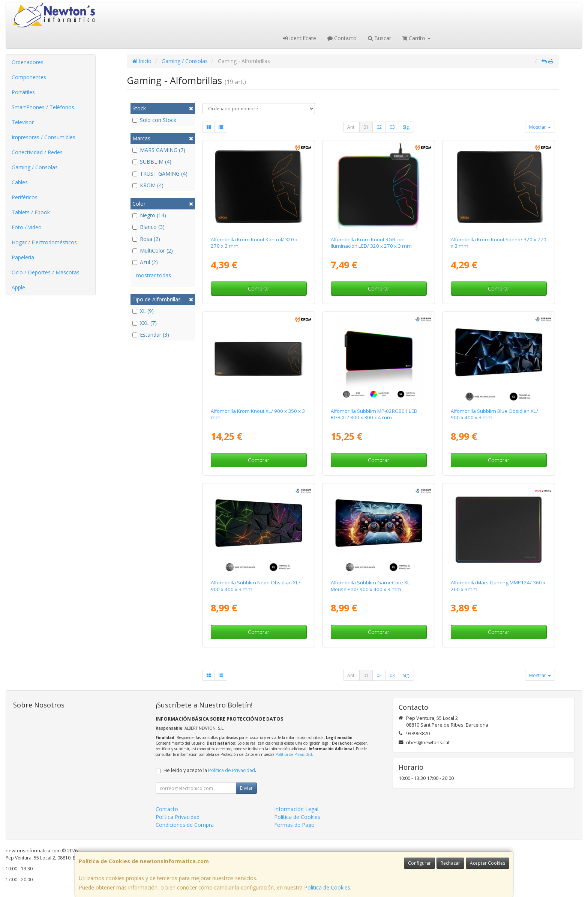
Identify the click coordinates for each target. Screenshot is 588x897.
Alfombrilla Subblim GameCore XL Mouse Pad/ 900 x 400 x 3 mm (370, 586)
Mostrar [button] (540, 127)
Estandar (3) (151, 335)
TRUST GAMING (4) (160, 174)
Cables (20, 182)
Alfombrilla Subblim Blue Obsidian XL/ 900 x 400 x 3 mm (494, 414)
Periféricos (25, 197)
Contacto (342, 38)
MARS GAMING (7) (159, 150)
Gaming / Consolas (35, 167)
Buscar (379, 38)
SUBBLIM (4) (152, 162)
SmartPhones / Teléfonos (43, 107)
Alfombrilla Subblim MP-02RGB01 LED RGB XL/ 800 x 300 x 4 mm (374, 414)
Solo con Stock (154, 120)
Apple (18, 287)
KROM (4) (148, 185)
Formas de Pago (294, 825)
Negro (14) (149, 215)
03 (392, 127)
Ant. (351, 127)
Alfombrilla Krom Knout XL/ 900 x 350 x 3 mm (258, 414)
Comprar (259, 288)
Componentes (29, 77)
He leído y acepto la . (210, 770)
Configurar (419, 863)
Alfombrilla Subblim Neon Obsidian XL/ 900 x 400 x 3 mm (256, 586)
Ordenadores (28, 62)
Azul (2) (145, 262)
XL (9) (143, 311)
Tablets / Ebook (31, 212)
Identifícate (300, 38)
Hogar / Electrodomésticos (44, 242)
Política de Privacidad (294, 754)
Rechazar (450, 863)
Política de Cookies (327, 887)
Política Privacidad (178, 817)
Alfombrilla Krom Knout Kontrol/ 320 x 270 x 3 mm (254, 243)
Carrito (416, 38)
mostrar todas (154, 275)
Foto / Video (27, 227)
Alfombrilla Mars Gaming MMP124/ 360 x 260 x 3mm (498, 586)
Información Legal (296, 809)
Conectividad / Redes (37, 152)
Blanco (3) (148, 227)
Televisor (23, 122)
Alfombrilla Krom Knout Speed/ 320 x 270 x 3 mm (499, 243)
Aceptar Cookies (487, 863)
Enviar (246, 788)
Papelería (23, 257)
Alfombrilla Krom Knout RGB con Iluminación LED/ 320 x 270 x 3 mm (371, 243)
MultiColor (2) (153, 251)
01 (366, 127)
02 (379, 127)
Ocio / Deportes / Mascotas (46, 272)
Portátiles (23, 92)
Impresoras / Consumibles (43, 137)
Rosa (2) (146, 239)
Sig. (406, 127)
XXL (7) (145, 323)
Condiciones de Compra (185, 825)
